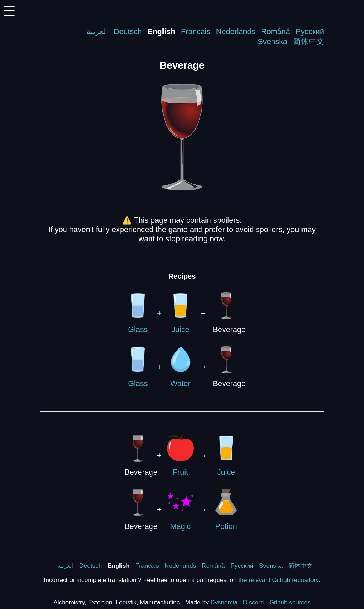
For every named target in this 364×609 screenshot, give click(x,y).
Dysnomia (224, 602)
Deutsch (128, 31)
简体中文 (309, 41)
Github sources (290, 602)
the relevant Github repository (279, 580)
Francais (196, 31)
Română (275, 31)
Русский (310, 31)
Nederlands (236, 31)
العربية (97, 31)
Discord (254, 602)
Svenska (272, 41)
